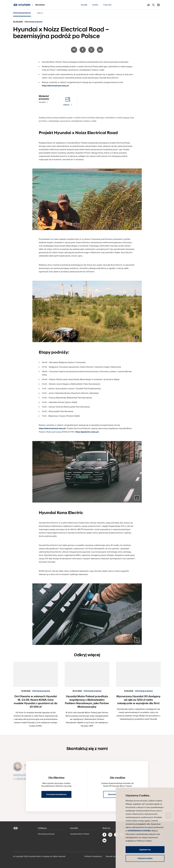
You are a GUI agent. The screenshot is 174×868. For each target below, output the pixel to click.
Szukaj (153, 5)
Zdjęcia (40, 13)
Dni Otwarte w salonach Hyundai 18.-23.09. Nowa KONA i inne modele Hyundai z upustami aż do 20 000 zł (36, 701)
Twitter (91, 50)
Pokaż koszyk (149, 5)
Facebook (83, 50)
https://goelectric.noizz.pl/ (87, 432)
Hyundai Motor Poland (80, 834)
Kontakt (42, 102)
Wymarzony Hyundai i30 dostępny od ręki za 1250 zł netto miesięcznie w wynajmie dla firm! (138, 700)
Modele (84, 5)
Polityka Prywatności (93, 856)
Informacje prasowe (46, 834)
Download (137, 225)
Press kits (107, 5)
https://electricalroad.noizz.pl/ (55, 86)
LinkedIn (100, 50)
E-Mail (74, 50)
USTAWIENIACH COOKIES (139, 831)
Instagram (110, 835)
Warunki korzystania (114, 856)
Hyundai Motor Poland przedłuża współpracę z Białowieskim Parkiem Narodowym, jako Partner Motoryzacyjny (87, 701)
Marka (95, 5)
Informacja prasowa (22, 13)
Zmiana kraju (158, 5)
